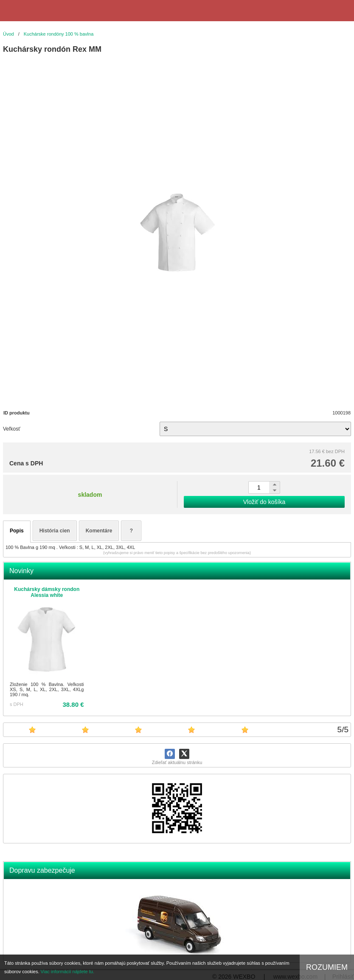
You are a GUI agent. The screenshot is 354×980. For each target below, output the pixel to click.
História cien (55, 531)
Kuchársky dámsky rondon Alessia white (47, 592)
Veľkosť (12, 429)
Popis (17, 531)
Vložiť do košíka (264, 502)
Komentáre (99, 531)
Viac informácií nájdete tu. (67, 972)
